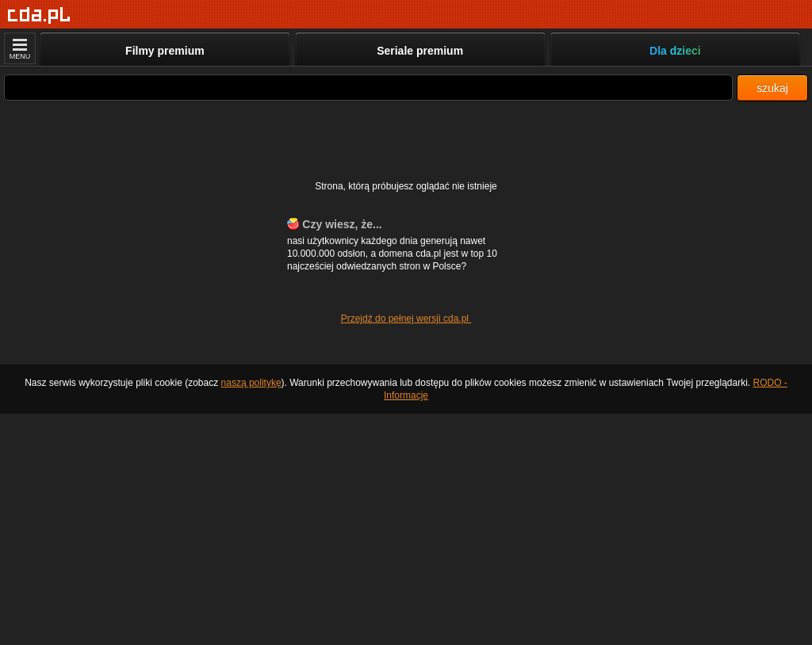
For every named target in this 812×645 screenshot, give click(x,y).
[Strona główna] (39, 15)
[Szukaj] (368, 88)
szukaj (772, 88)
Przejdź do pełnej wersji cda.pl (406, 319)
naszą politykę (251, 383)
